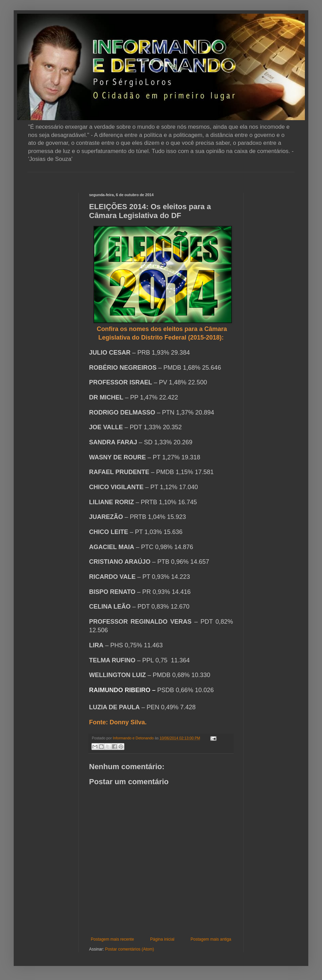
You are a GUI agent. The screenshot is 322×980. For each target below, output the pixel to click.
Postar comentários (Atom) (130, 949)
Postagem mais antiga (211, 939)
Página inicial (162, 939)
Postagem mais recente (112, 939)
